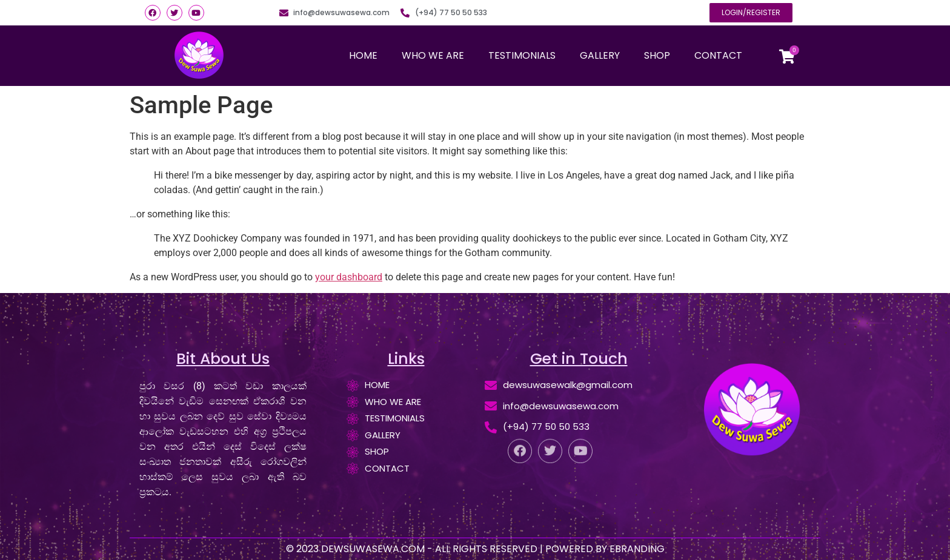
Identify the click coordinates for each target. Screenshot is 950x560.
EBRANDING (637, 549)
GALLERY (600, 55)
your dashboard (349, 277)
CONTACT (718, 55)
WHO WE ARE (433, 55)
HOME (363, 55)
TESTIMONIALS (522, 55)
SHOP (657, 55)
